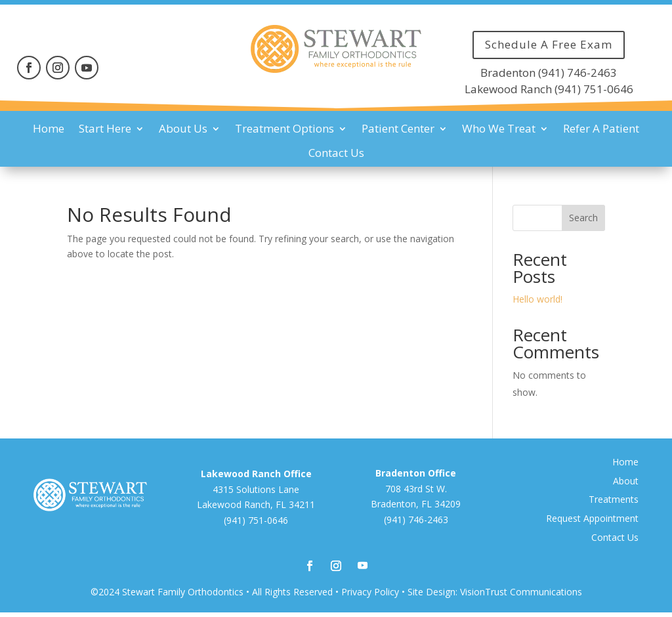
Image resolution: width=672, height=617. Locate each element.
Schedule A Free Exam (549, 44)
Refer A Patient (601, 129)
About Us (183, 129)
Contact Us (336, 153)
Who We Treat (499, 129)
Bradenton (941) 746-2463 (549, 73)
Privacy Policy (370, 592)
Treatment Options (284, 129)
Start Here (105, 129)
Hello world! (537, 299)
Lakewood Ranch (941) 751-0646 (549, 89)
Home (49, 129)
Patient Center (398, 129)
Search (583, 218)
